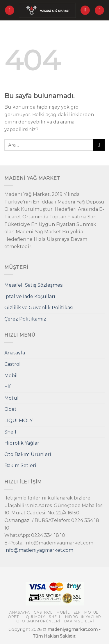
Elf (8, 387)
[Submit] (99, 145)
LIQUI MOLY (18, 421)
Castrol (12, 364)
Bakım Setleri (20, 465)
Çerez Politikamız (25, 319)
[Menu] (10, 10)
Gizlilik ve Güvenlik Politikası (39, 308)
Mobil (11, 376)
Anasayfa (15, 353)
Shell (10, 432)
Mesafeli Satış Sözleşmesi (34, 285)
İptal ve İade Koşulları (30, 296)
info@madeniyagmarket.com (39, 550)
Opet (10, 409)
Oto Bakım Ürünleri (28, 454)
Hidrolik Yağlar (22, 443)
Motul (11, 398)
